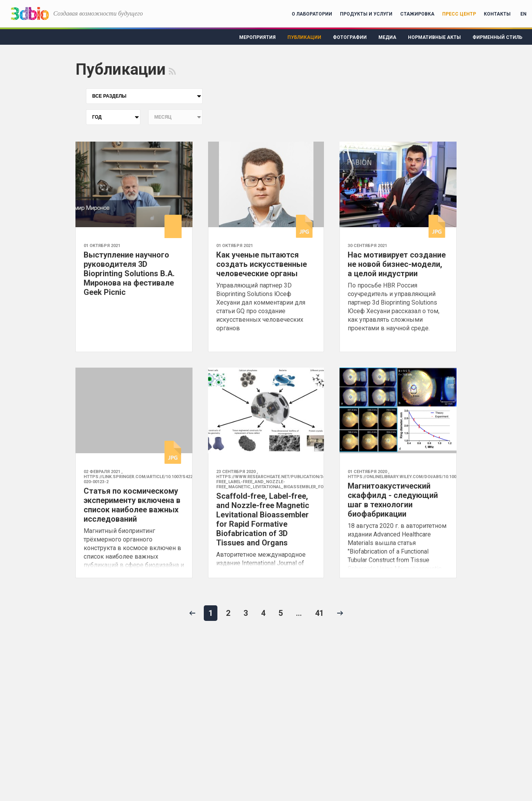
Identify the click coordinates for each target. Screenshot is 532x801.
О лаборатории (312, 14)
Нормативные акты (434, 37)
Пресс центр (459, 14)
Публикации (304, 37)
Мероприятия (257, 37)
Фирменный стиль (497, 37)
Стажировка (417, 14)
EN (523, 14)
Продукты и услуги (366, 14)
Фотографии (350, 37)
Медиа (387, 37)
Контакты (497, 14)
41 (319, 613)
